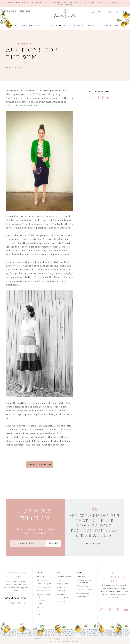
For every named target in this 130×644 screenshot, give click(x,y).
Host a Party (41, 607)
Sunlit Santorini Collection (71, 2)
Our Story (40, 577)
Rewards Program (44, 584)
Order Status (62, 591)
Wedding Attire (83, 593)
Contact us (16, 603)
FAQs (59, 580)
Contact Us (61, 601)
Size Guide (61, 594)
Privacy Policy (54, 641)
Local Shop (41, 600)
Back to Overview (40, 464)
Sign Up (54, 543)
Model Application (44, 591)
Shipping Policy (63, 584)
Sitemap (78, 641)
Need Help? (26, 11)
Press (39, 611)
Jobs (38, 614)
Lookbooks (82, 597)
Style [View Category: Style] (28, 44)
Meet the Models (63, 598)
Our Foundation (43, 580)
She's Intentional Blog (43, 595)
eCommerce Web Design (79, 639)
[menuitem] (12, 25)
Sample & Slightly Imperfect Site (84, 581)
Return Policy (62, 587)
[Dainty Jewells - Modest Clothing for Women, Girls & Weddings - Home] (65, 14)
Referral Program (84, 586)
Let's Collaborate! (44, 587)
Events (39, 604)
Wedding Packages (85, 589)
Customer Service (64, 577)
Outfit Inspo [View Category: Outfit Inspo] (15, 44)
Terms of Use (67, 641)
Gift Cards (10, 11)
